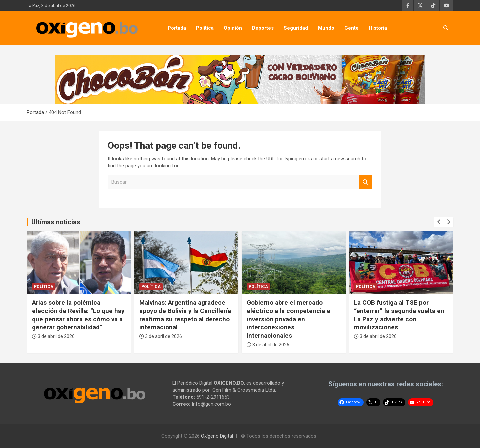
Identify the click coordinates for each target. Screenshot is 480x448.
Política (205, 28)
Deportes (263, 28)
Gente (351, 28)
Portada (177, 28)
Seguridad (296, 28)
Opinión (233, 28)
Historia (378, 28)
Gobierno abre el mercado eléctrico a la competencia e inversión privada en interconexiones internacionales (288, 319)
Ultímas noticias (56, 222)
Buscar (366, 182)
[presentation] (439, 222)
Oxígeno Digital (217, 436)
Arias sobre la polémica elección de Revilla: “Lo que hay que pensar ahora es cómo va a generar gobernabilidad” (78, 315)
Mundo (326, 28)
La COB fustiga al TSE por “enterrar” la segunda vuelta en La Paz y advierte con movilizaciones (399, 315)
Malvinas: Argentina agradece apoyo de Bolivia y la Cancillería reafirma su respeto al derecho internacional (185, 315)
